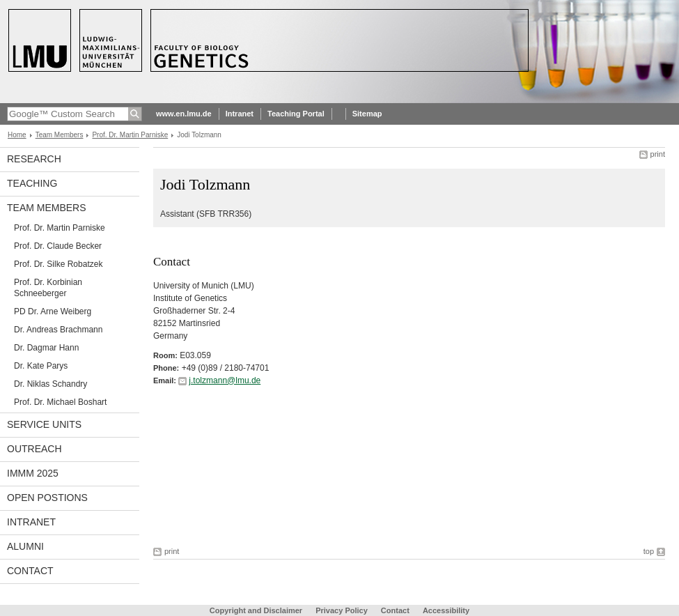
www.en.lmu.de (184, 114)
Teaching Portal (296, 114)
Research (34, 159)
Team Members (60, 135)
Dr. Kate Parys (41, 366)
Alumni (25, 546)
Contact (30, 571)
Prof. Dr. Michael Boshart (60, 402)
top (649, 551)
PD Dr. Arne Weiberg (53, 311)
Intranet (240, 114)
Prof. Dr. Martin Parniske (130, 135)
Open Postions (47, 498)
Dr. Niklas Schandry (50, 384)
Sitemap (367, 114)
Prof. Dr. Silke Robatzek (58, 264)
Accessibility (446, 610)
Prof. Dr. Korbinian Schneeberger (48, 288)
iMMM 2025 (33, 473)
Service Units (44, 424)
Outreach (34, 449)
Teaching (32, 183)
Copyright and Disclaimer (256, 610)
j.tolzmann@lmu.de (225, 380)
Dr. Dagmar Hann (46, 348)
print (658, 154)
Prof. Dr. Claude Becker (58, 246)
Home (17, 135)
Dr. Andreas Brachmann (58, 330)
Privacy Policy (342, 610)
